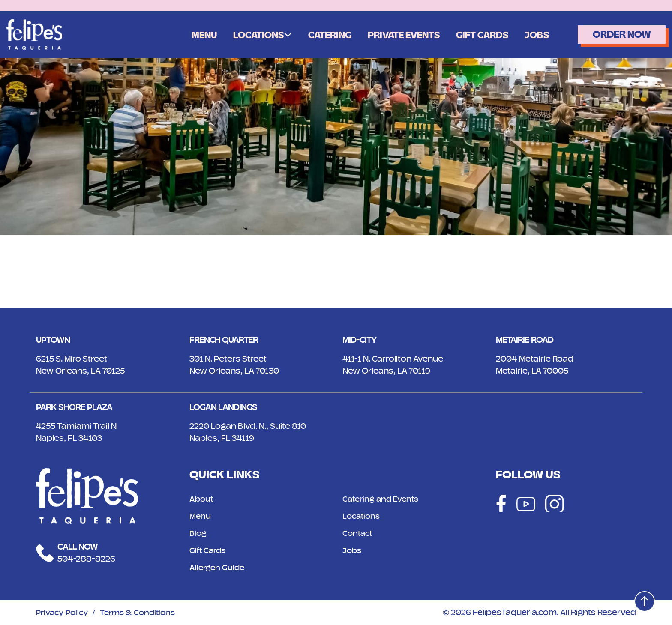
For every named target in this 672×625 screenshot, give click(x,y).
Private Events (391, 35)
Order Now (618, 34)
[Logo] (34, 34)
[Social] (500, 503)
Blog (198, 533)
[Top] (643, 600)
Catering (314, 35)
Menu (184, 35)
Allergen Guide (218, 567)
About (202, 499)
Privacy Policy (64, 612)
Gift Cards (474, 35)
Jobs (530, 35)
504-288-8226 (86, 559)
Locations (240, 35)
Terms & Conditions (143, 612)
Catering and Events (383, 499)
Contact (358, 533)
